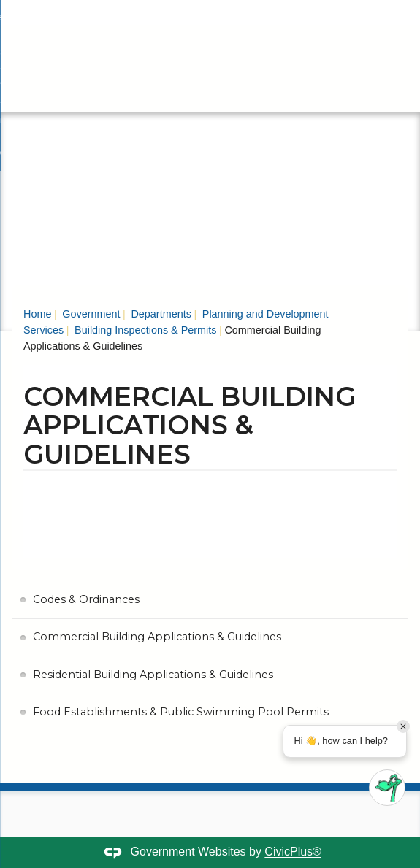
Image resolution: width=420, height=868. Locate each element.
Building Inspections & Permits (144, 330)
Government (89, 314)
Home (37, 314)
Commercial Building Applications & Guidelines (157, 637)
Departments (159, 314)
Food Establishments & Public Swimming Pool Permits (181, 712)
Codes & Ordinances (86, 599)
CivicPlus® (293, 852)
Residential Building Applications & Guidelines (153, 675)
